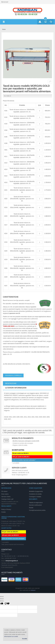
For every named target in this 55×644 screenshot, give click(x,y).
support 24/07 (6, 470)
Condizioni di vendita (35, 494)
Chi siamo (4, 491)
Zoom (50, 81)
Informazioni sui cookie (11, 636)
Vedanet (33, 590)
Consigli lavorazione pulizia (37, 510)
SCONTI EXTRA (18, 450)
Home (4, 29)
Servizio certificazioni (35, 505)
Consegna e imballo (35, 497)
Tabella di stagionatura (36, 503)
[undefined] (7, 604)
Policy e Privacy (6, 509)
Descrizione (11, 383)
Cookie (3, 512)
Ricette (31, 508)
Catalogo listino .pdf (7, 499)
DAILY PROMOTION (6, 452)
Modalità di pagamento (23, 438)
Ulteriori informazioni (16, 388)
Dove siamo (5, 494)
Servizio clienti (19, 468)
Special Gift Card (6, 440)
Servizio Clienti (6, 497)
